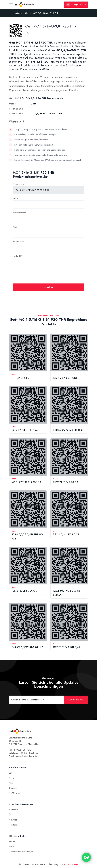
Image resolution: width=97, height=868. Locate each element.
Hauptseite (14, 810)
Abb (11, 783)
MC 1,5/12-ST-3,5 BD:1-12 (26, 482)
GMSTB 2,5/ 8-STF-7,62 (67, 647)
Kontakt (12, 841)
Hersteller (13, 825)
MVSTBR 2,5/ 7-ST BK (66, 482)
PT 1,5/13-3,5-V (21, 378)
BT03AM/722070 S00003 (68, 430)
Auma (12, 778)
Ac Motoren (14, 793)
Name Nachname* (21, 213)
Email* (16, 227)
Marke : (13, 104)
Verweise (13, 820)
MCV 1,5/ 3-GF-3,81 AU (25, 430)
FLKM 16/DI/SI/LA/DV (24, 591)
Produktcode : (17, 114)
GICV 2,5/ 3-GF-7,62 (65, 378)
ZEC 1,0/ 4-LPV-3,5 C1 (66, 535)
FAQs (11, 846)
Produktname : (17, 109)
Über (11, 815)
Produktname (18, 184)
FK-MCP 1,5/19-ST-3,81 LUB (27, 647)
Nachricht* (17, 256)
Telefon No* (18, 242)
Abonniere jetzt (76, 700)
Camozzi (13, 788)
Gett (14, 374)
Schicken (49, 287)
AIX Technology (71, 864)
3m (10, 773)
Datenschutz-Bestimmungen (21, 852)
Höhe (15, 198)
